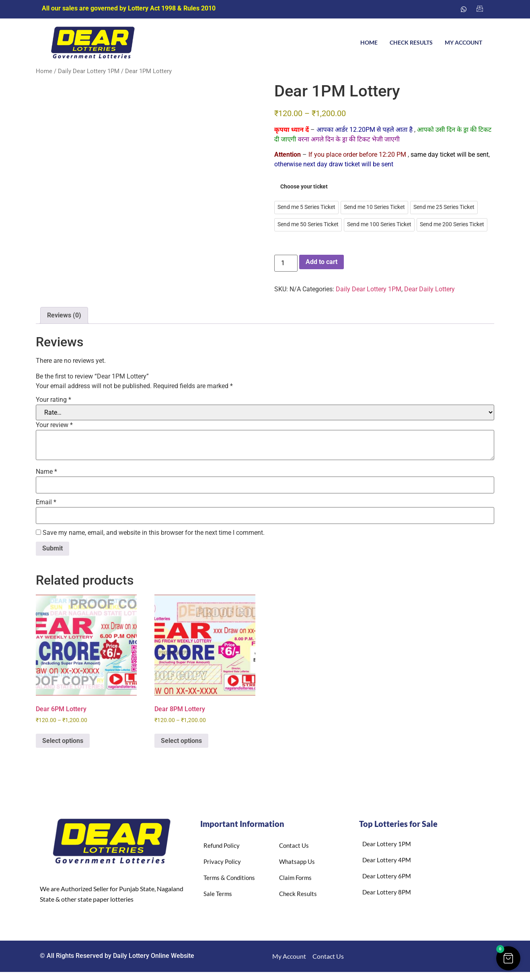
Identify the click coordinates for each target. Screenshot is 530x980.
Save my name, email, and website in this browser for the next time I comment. (154, 533)
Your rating (53, 400)
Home (369, 42)
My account (463, 42)
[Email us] (480, 9)
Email (46, 502)
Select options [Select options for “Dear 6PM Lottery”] (63, 741)
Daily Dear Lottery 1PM (89, 71)
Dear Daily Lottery (429, 289)
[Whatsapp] (464, 9)
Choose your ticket (304, 187)
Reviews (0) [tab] (64, 315)
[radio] (306, 208)
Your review (54, 425)
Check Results (411, 42)
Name (46, 472)
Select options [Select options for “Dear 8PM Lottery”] (181, 741)
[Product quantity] (286, 263)
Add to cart (321, 262)
